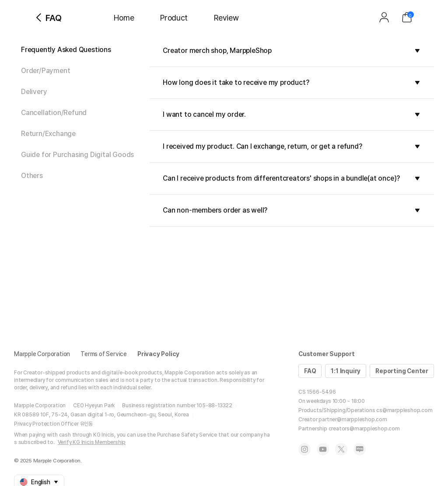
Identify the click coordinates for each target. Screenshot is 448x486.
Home (124, 18)
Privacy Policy (158, 354)
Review (226, 18)
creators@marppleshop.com (364, 429)
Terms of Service (104, 354)
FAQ (310, 371)
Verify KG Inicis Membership (92, 442)
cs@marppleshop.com (404, 410)
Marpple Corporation (42, 354)
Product (174, 18)
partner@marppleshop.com (353, 420)
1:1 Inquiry (346, 371)
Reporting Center (402, 371)
